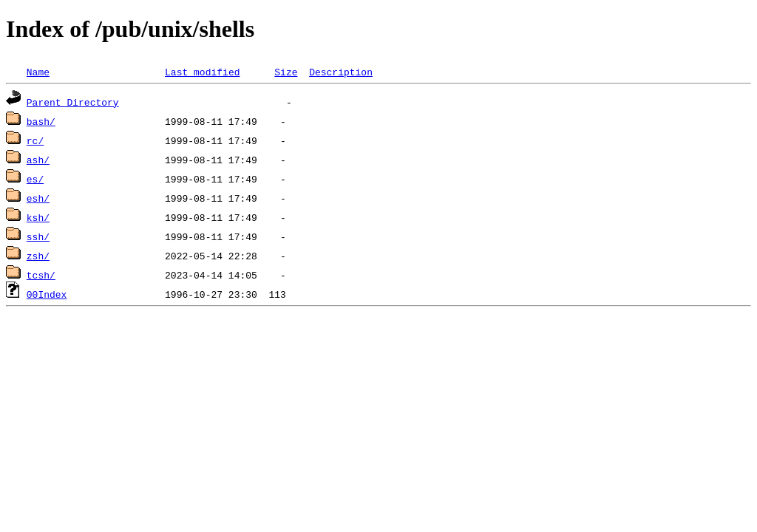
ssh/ (38, 236)
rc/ (35, 140)
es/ (35, 179)
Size (286, 72)
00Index (47, 294)
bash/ (41, 121)
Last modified (202, 72)
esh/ (38, 198)
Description (341, 72)
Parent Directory (73, 102)
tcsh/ (41, 275)
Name (38, 72)
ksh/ (38, 217)
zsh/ (38, 256)
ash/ (38, 160)
